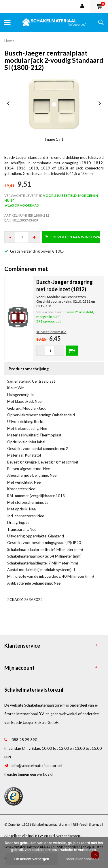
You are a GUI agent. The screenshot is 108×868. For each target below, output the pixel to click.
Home (9, 41)
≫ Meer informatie (51, 332)
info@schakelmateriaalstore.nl (37, 766)
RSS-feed (80, 824)
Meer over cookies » (83, 859)
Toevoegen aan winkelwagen (72, 237)
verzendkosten (68, 836)
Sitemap (95, 824)
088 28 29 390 (24, 740)
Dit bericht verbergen (32, 859)
